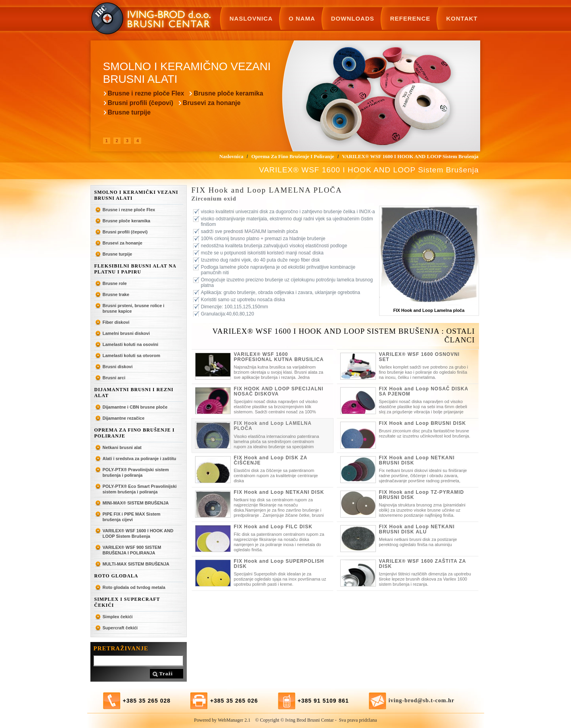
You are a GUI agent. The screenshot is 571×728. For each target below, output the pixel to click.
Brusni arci (114, 378)
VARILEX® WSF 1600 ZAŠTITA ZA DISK (423, 564)
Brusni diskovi (118, 367)
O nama (302, 18)
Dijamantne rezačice (124, 418)
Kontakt (462, 18)
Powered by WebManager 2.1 (222, 720)
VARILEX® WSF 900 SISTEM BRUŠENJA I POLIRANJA (132, 550)
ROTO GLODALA (116, 576)
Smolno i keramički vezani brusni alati (136, 195)
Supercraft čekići (120, 628)
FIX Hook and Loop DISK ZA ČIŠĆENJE (271, 460)
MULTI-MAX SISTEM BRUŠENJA (136, 564)
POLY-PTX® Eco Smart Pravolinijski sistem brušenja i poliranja (140, 489)
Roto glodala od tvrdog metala (134, 587)
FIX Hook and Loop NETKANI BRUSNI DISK (417, 460)
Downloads (353, 18)
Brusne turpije (129, 112)
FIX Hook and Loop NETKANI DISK (279, 492)
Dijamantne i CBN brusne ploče (135, 407)
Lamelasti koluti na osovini (131, 344)
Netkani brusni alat (122, 447)
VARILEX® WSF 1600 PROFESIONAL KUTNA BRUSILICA (279, 357)
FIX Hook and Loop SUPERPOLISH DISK (279, 564)
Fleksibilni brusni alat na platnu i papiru (135, 269)
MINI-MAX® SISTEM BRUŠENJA (136, 503)
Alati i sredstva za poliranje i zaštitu (140, 459)
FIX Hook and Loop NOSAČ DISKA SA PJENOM (424, 391)
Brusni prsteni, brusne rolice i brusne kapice (134, 308)
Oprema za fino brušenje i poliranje (135, 433)
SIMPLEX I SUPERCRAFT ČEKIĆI (127, 602)
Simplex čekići (118, 617)
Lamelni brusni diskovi (126, 333)
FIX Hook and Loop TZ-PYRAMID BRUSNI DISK (422, 495)
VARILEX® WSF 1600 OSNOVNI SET (420, 357)
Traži (166, 674)
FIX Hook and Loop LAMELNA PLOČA (273, 426)
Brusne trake (116, 294)
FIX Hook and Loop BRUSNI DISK (423, 423)
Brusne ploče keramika (228, 93)
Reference (410, 18)
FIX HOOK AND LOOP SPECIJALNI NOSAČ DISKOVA (279, 391)
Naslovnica (251, 18)
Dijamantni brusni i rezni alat (134, 393)
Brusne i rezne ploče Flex (146, 93)
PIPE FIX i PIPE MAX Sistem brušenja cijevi (132, 517)
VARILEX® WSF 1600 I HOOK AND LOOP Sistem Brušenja (138, 533)
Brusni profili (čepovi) (141, 103)
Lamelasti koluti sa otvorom (131, 355)
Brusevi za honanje (212, 103)
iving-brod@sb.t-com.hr (422, 700)
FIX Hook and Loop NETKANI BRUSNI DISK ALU (417, 529)
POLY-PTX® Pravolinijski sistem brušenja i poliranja (136, 472)
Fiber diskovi (116, 322)
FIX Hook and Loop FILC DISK (273, 527)
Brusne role (115, 283)
